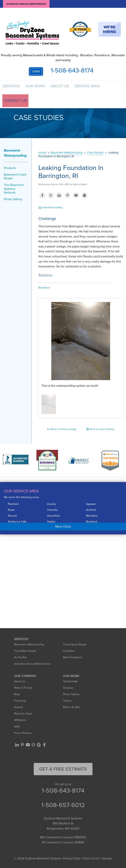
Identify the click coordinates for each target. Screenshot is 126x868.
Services (12, 88)
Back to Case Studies (100, 431)
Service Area (91, 88)
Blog (17, 696)
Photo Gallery (13, 201)
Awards (19, 709)
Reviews (68, 689)
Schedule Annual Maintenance (26, 4)
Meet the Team (23, 715)
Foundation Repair (25, 652)
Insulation (69, 652)
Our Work (37, 88)
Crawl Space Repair (75, 646)
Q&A (17, 728)
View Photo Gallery (51, 209)
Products (10, 169)
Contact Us (15, 102)
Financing (20, 702)
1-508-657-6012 (63, 807)
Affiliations (20, 722)
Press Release (23, 734)
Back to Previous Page (62, 431)
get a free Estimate (63, 771)
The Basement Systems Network (14, 190)
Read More (44, 289)
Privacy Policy (72, 860)
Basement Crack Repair (15, 178)
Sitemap (107, 860)
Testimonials (70, 683)
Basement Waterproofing (15, 154)
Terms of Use (91, 860)
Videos (67, 702)
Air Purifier (20, 659)
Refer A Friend (23, 689)
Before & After (72, 709)
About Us (63, 88)
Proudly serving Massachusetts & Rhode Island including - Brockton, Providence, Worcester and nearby (63, 58)
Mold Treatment (73, 659)
